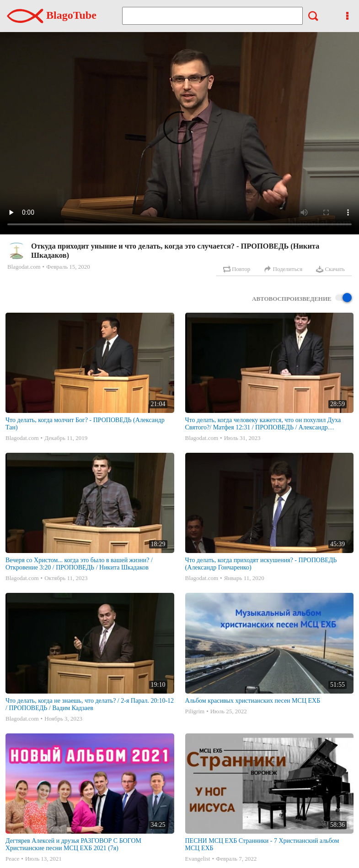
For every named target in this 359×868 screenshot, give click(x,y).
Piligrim (195, 711)
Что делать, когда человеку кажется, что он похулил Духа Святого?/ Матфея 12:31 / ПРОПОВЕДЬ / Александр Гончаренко (263, 424)
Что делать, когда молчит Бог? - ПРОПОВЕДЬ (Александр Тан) (85, 424)
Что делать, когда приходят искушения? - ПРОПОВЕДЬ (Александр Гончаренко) (261, 564)
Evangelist (198, 859)
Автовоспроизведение (302, 298)
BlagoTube (52, 15)
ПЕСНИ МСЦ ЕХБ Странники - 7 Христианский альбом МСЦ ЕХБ (262, 844)
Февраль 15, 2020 (68, 267)
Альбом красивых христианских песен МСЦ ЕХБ (253, 701)
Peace (12, 859)
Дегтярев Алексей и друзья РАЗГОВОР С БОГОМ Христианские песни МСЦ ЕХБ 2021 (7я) (73, 844)
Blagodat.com (24, 267)
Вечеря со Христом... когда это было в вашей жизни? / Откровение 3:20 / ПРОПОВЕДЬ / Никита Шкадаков (79, 564)
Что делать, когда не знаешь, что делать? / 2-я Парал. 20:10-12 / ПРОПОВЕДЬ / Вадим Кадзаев (90, 704)
